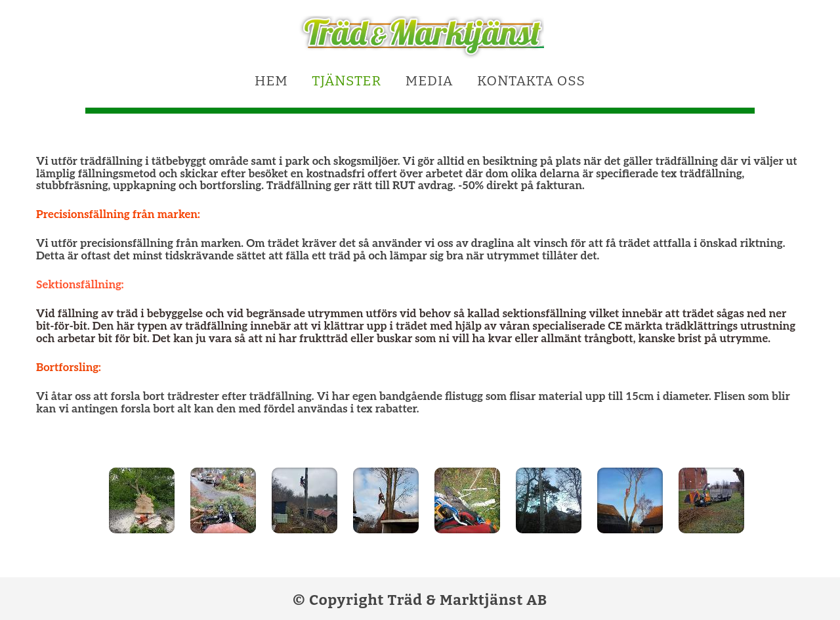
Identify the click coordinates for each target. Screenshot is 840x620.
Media (430, 81)
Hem (271, 81)
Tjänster (346, 81)
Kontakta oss (531, 81)
